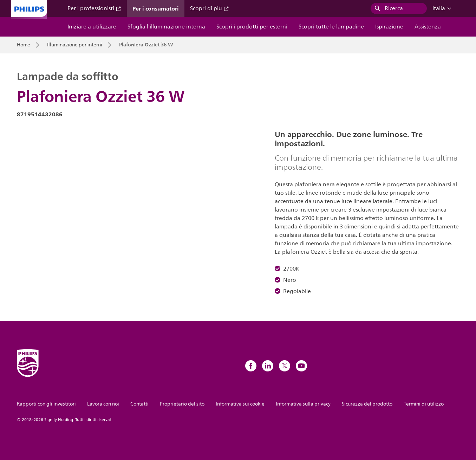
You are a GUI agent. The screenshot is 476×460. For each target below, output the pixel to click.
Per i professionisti (94, 8)
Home (24, 45)
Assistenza (428, 27)
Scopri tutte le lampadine (331, 27)
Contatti (139, 404)
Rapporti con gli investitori (46, 404)
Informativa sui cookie (240, 404)
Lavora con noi (103, 404)
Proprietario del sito (182, 404)
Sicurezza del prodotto (367, 404)
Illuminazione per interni (75, 45)
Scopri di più (210, 8)
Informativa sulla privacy (303, 404)
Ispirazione (389, 27)
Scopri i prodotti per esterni (252, 27)
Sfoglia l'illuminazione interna (166, 27)
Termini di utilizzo (424, 404)
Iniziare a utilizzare (92, 27)
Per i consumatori (156, 8)
